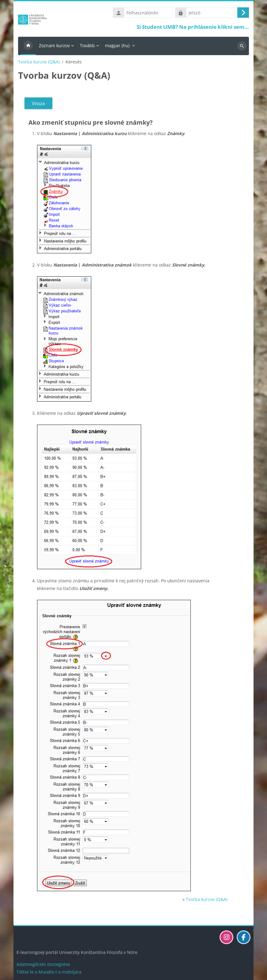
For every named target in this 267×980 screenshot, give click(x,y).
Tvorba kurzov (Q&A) (39, 62)
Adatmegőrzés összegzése (43, 964)
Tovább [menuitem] (87, 45)
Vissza (38, 103)
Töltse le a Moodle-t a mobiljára (49, 972)
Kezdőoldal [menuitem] (28, 46)
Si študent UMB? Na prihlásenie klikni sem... (193, 27)
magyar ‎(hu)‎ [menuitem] (117, 45)
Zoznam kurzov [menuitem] (54, 45)
